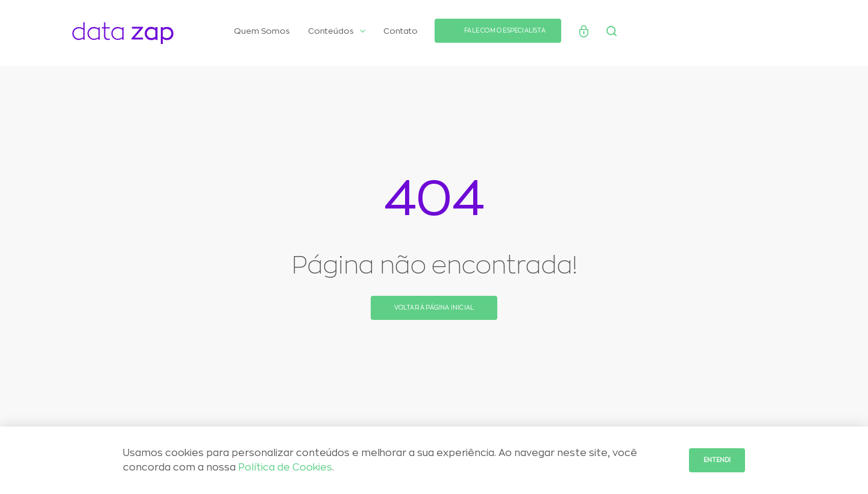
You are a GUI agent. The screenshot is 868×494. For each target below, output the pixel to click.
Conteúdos (337, 31)
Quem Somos (262, 31)
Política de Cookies (285, 467)
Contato (401, 31)
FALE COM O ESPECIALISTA (505, 31)
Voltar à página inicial (434, 308)
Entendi (717, 460)
